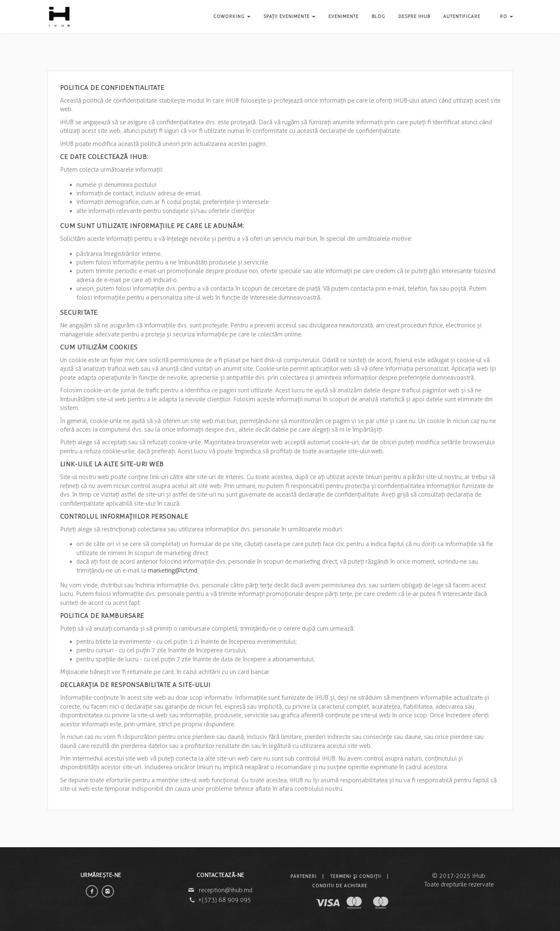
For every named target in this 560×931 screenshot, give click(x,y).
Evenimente (344, 16)
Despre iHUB (414, 16)
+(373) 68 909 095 (225, 900)
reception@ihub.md (226, 890)
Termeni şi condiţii (356, 876)
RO (506, 16)
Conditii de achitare (340, 886)
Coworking (232, 16)
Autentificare (462, 16)
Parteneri (303, 876)
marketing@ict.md (173, 571)
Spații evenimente (289, 16)
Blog (378, 16)
